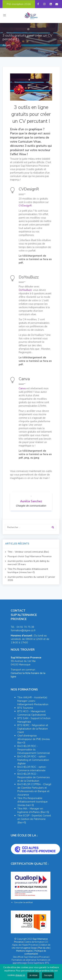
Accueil (7, 45)
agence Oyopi (30, 948)
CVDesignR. (25, 206)
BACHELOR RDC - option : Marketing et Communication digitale (33, 760)
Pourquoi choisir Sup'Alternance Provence (30, 556)
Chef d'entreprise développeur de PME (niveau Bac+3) (34, 739)
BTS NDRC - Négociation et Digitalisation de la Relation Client (33, 729)
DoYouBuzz (25, 290)
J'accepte (48, 975)
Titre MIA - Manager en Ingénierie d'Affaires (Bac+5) (33, 810)
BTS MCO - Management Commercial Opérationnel (32, 713)
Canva (22, 388)
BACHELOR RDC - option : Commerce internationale (32, 769)
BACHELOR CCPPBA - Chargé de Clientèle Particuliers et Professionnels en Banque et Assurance (34, 790)
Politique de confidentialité (35, 952)
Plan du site (44, 948)
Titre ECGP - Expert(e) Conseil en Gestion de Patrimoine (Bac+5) (34, 819)
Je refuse (33, 975)
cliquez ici (20, 975)
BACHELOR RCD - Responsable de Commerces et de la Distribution (34, 777)
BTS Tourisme (25, 708)
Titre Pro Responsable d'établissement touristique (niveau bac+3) (28, 571)
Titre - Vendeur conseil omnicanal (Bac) (28, 552)
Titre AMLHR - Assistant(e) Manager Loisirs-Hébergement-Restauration (33, 701)
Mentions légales (25, 951)
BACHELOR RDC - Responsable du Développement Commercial (34, 750)
